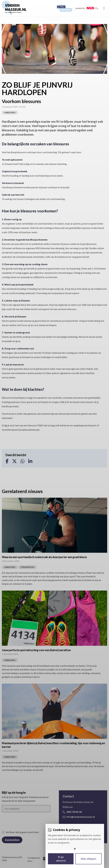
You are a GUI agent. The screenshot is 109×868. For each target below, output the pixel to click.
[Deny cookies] (88, 859)
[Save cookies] (61, 859)
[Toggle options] (75, 849)
